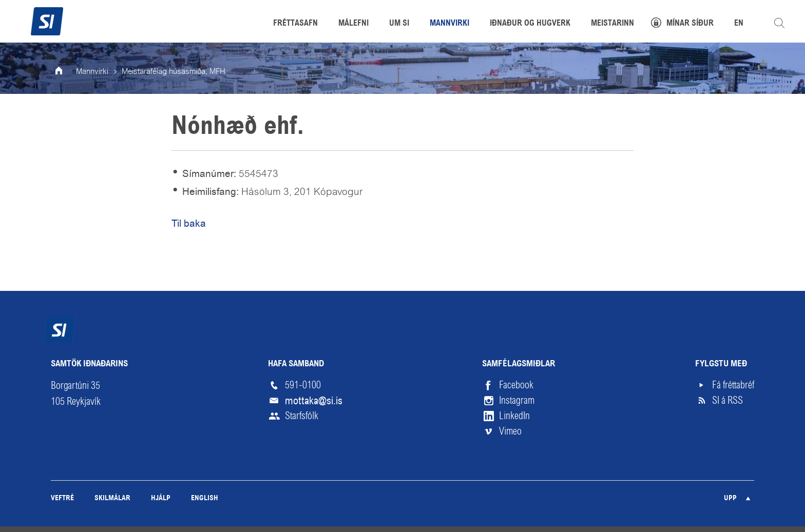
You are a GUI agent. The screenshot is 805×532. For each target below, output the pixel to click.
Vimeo (510, 431)
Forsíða (66, 72)
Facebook (516, 385)
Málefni (353, 24)
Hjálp (161, 498)
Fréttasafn (295, 24)
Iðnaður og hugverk (530, 24)
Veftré (62, 498)
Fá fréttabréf (733, 385)
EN (739, 24)
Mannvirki (92, 72)
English (205, 498)
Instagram (517, 400)
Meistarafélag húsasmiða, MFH (174, 72)
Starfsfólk (302, 416)
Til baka (189, 223)
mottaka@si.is (314, 401)
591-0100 (303, 385)
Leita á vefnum (779, 23)
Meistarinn (612, 24)
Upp (730, 498)
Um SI (399, 24)
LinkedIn (514, 416)
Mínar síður (690, 24)
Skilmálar (112, 498)
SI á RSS (727, 400)
